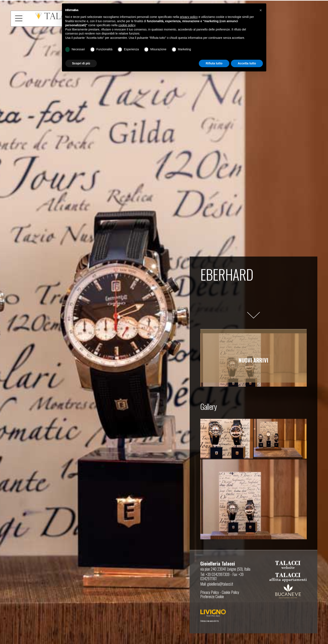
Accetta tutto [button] (247, 63)
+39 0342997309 (218, 574)
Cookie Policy (230, 592)
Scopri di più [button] (81, 63)
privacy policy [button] (189, 17)
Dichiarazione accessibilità (209, 621)
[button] (261, 10)
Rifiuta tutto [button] (214, 63)
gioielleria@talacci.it (220, 584)
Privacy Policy (210, 592)
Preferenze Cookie (212, 596)
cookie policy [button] (127, 25)
